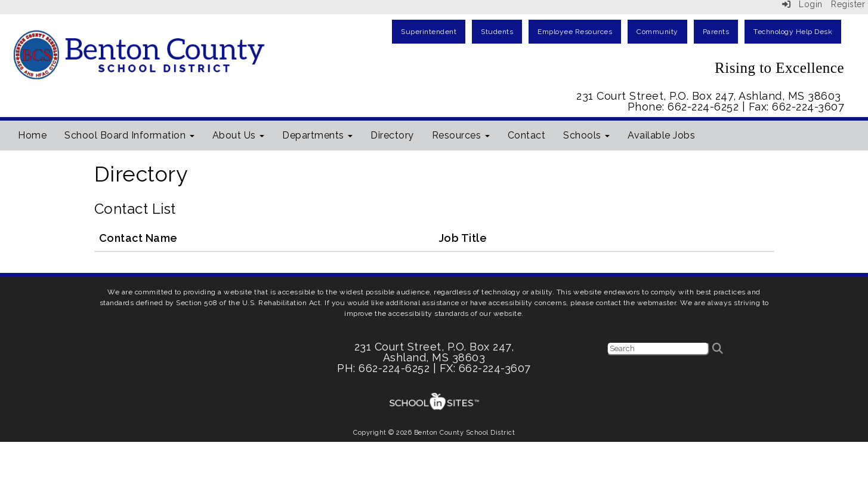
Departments (317, 135)
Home (32, 135)
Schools (586, 135)
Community (657, 32)
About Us (239, 135)
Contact (527, 135)
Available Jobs (661, 135)
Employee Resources (575, 32)
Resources (461, 135)
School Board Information (129, 135)
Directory (392, 135)
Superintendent (429, 32)
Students (497, 32)
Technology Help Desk (793, 32)
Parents (716, 32)
